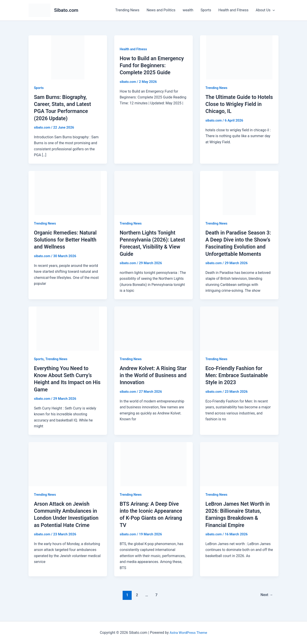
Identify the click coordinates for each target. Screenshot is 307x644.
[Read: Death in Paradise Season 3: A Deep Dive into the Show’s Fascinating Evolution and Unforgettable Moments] (239, 193)
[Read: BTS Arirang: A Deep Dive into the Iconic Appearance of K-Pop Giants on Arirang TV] (153, 471)
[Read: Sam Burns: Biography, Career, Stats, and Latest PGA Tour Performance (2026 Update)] (68, 57)
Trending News (127, 10)
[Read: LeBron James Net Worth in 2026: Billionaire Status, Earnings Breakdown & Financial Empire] (239, 471)
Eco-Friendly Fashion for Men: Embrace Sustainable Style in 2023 (238, 382)
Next (266, 602)
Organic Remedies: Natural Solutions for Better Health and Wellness (67, 240)
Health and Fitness (233, 10)
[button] (273, 10)
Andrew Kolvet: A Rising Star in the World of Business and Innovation (149, 382)
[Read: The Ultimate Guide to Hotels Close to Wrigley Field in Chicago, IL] (239, 57)
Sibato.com (66, 10)
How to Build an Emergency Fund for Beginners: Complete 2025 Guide (153, 65)
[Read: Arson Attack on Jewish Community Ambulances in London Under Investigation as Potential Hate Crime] (68, 471)
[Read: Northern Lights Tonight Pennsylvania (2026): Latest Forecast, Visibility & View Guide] (153, 193)
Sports (206, 10)
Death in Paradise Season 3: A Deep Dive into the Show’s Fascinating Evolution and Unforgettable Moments (237, 247)
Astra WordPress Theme (188, 633)
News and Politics (161, 10)
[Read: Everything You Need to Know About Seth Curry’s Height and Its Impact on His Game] (68, 335)
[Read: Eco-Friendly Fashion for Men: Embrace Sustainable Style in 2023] (239, 335)
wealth (188, 10)
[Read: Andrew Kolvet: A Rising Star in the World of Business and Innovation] (153, 335)
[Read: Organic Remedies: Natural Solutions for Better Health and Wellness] (68, 193)
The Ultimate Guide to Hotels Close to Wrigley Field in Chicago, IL (234, 104)
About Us (265, 10)
